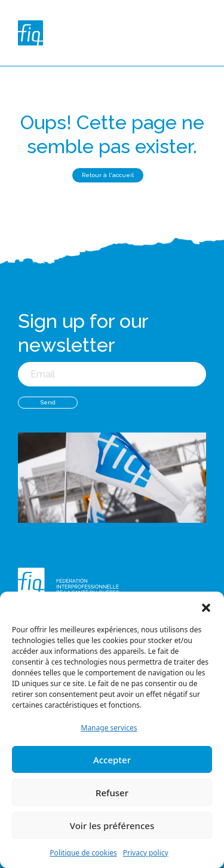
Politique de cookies (83, 853)
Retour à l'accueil (108, 175)
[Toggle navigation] (204, 33)
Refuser (112, 793)
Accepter (112, 760)
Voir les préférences (112, 826)
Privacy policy (146, 853)
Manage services (109, 728)
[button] (206, 607)
